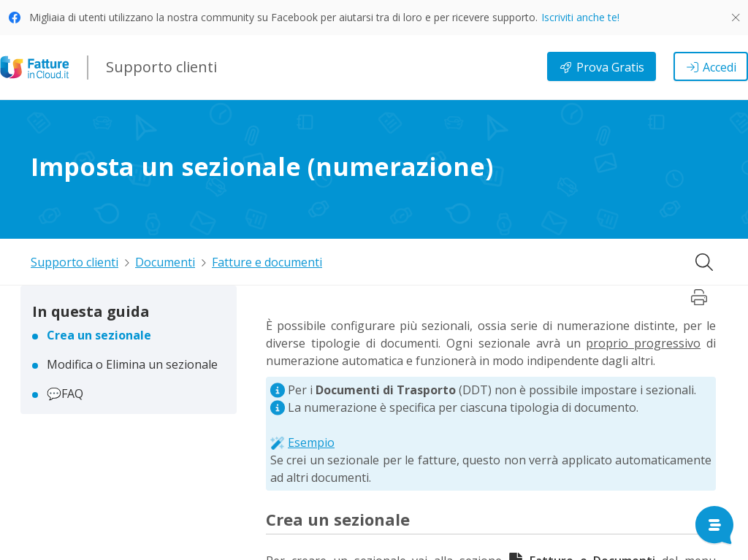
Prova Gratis (602, 67)
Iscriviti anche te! (580, 17)
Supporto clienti (75, 262)
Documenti (165, 262)
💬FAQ (65, 394)
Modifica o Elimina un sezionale (132, 364)
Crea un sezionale (99, 335)
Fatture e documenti (267, 262)
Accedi (711, 67)
